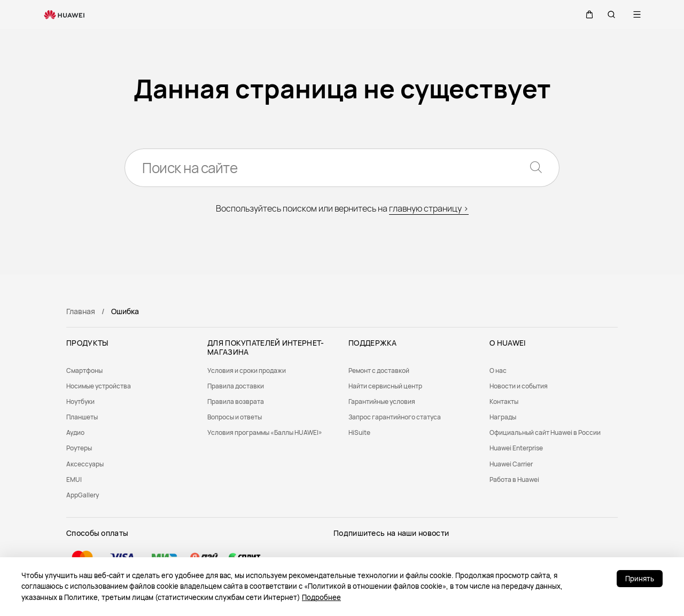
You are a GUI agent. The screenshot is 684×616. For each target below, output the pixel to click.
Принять (640, 579)
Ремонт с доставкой (379, 371)
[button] (586, 14)
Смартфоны (84, 371)
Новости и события (519, 386)
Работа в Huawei (514, 479)
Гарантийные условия (382, 401)
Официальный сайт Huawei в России (545, 432)
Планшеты (82, 417)
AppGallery (83, 495)
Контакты (504, 401)
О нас (498, 371)
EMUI (74, 479)
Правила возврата (236, 401)
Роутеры (79, 448)
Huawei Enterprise (516, 448)
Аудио (75, 432)
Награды (503, 417)
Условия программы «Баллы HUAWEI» (265, 432)
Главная (81, 311)
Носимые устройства (99, 386)
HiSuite (359, 432)
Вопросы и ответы (235, 417)
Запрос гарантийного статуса (395, 417)
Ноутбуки (80, 401)
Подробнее (321, 597)
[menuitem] (130, 371)
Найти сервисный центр (385, 386)
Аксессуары (85, 464)
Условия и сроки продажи (247, 371)
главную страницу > (429, 208)
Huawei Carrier (511, 464)
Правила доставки (236, 386)
